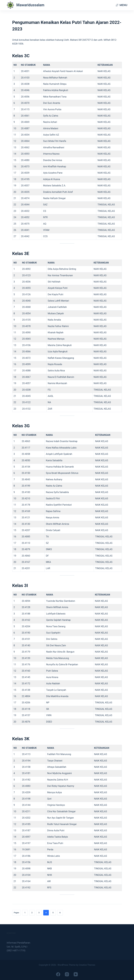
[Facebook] (58, 974)
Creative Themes (87, 965)
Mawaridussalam (30, 5)
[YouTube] (76, 974)
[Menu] (122, 5)
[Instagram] (67, 974)
